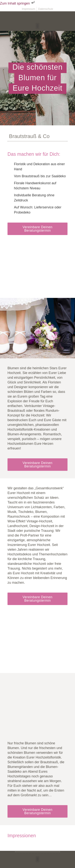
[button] (37, 26)
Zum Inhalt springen (18, 3)
